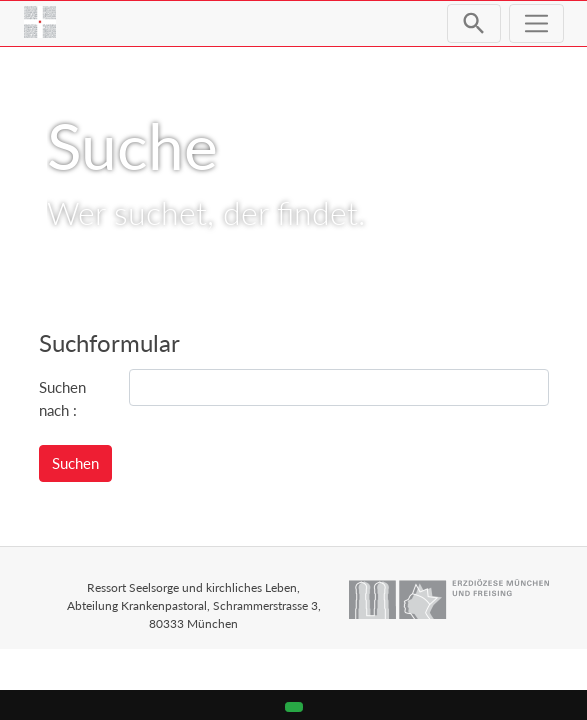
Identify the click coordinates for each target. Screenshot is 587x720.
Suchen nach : (62, 398)
